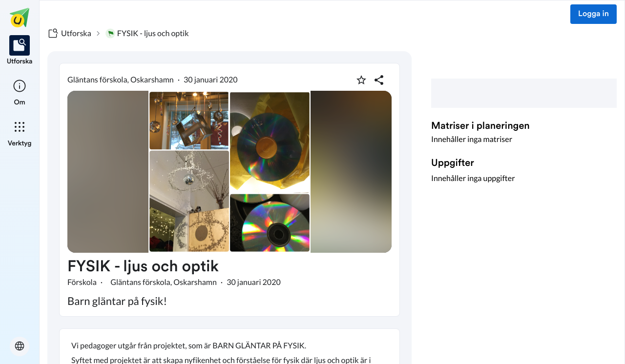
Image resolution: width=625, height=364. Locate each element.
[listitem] (20, 51)
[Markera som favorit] (361, 80)
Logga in (594, 14)
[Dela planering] (379, 80)
